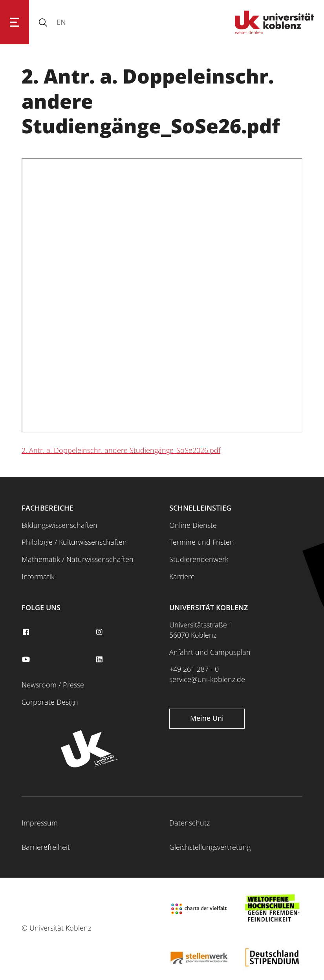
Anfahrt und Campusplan (210, 652)
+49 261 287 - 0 (194, 669)
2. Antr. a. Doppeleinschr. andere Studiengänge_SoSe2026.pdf (121, 450)
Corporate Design (50, 702)
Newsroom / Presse (53, 685)
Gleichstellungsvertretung (210, 847)
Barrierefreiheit (46, 847)
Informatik (38, 576)
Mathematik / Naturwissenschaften (78, 559)
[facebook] (27, 632)
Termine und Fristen (202, 542)
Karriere (182, 576)
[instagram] (101, 632)
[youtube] (27, 660)
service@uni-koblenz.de (207, 679)
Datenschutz (189, 823)
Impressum (40, 823)
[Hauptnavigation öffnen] (15, 22)
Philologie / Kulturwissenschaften (74, 542)
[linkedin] (101, 660)
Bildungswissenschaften (59, 525)
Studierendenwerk (199, 559)
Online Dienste (193, 525)
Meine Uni (207, 718)
